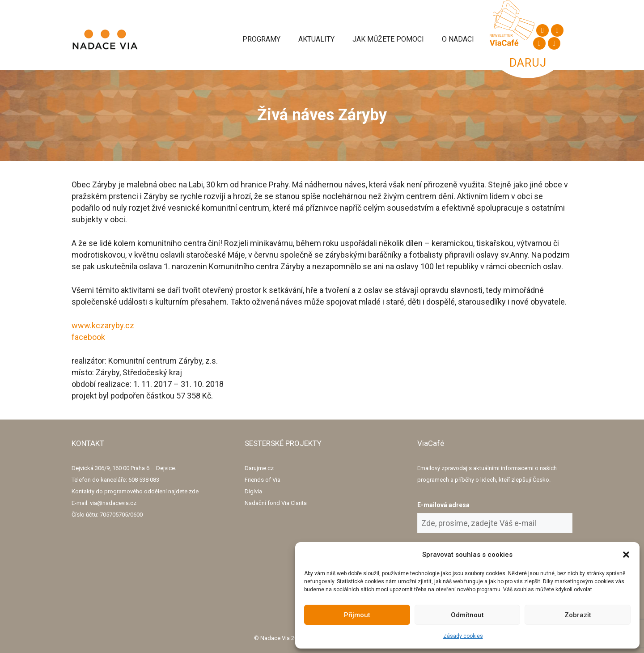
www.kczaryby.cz (103, 325)
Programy (261, 39)
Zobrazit (578, 615)
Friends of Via (263, 480)
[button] (626, 555)
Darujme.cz (259, 468)
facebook (88, 337)
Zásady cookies (463, 636)
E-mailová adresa (443, 505)
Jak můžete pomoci (388, 39)
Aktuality (316, 39)
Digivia (253, 491)
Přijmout (357, 615)
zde (194, 491)
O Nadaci (458, 39)
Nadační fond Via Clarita (276, 503)
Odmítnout (467, 615)
